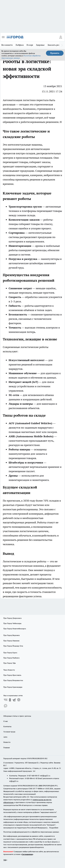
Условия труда (9, 732)
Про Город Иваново (11, 641)
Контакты (7, 726)
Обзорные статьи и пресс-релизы (17, 716)
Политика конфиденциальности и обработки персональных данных (31, 832)
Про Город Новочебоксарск (15, 629)
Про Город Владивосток (13, 680)
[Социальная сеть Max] (6, 706)
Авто (5, 737)
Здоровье (40, 45)
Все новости (7, 45)
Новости (7, 742)
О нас (6, 721)
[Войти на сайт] (61, 37)
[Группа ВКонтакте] (6, 700)
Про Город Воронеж (12, 635)
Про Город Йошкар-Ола (13, 646)
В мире (30, 45)
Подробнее (54, 828)
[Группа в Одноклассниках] (10, 700)
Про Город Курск (10, 653)
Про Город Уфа (10, 663)
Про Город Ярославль (12, 675)
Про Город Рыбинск (11, 658)
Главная (7, 748)
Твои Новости (9, 670)
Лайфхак (20, 45)
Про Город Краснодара (13, 687)
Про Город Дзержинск (12, 618)
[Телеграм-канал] (14, 700)
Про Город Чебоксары (12, 623)
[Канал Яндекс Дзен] (19, 700)
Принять (55, 53)
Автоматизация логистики (19, 100)
